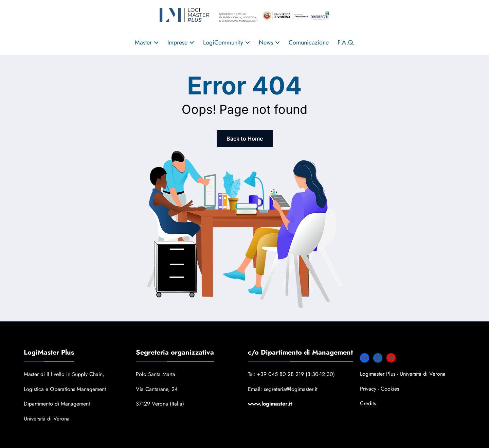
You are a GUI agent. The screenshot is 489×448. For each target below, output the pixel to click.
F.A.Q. (346, 42)
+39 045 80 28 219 (280, 374)
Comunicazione (309, 42)
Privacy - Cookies (379, 389)
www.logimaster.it (270, 404)
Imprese (181, 42)
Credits (368, 403)
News (269, 42)
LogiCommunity (227, 42)
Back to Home (245, 139)
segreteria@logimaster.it (291, 389)
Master (147, 42)
